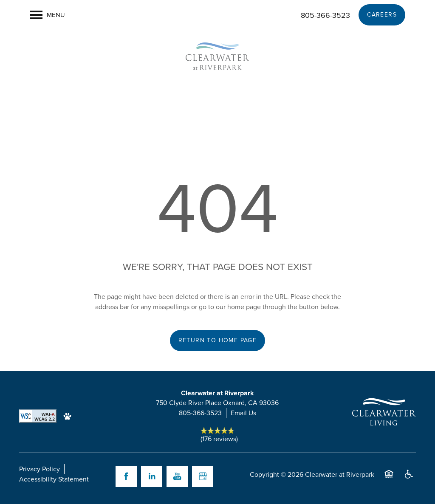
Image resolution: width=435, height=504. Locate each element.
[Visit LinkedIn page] (152, 476)
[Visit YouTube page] (177, 476)
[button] (382, 15)
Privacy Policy (40, 469)
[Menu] (47, 15)
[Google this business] (203, 476)
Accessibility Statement (54, 479)
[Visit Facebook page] (126, 476)
